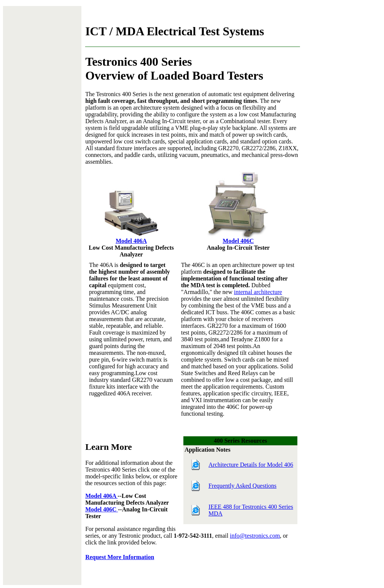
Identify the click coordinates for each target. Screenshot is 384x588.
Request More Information (120, 557)
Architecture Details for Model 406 (251, 465)
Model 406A (131, 241)
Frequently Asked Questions (242, 486)
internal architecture (258, 292)
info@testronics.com (255, 536)
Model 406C (238, 241)
